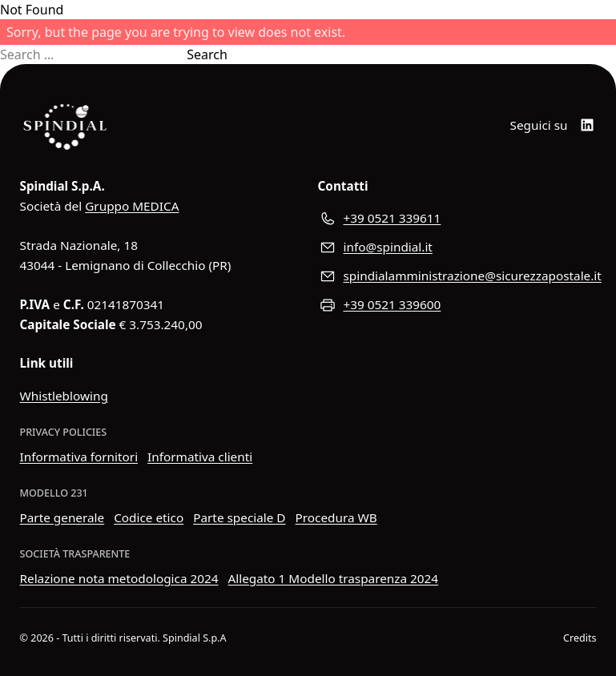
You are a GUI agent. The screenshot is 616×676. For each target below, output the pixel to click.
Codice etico (149, 517)
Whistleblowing (64, 396)
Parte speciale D (239, 517)
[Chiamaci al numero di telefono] (457, 219)
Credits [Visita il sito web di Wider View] (580, 638)
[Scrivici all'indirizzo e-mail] (457, 247)
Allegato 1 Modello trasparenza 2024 (334, 578)
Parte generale (62, 517)
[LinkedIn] (587, 125)
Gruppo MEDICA (132, 206)
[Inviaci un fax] (457, 305)
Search (207, 54)
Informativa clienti (200, 457)
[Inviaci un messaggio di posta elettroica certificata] (457, 276)
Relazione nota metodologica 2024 (119, 578)
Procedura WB (336, 517)
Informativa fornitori (79, 457)
